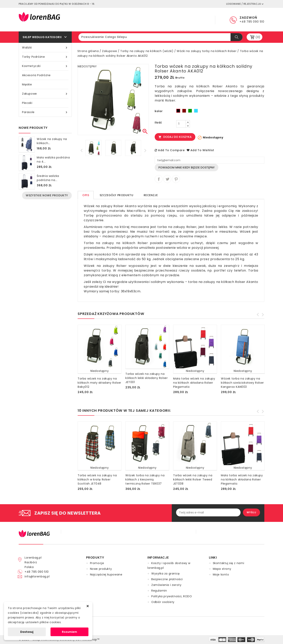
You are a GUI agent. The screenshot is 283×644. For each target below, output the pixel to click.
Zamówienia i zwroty (166, 585)
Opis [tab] (86, 195)
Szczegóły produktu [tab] (117, 195)
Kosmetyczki (45, 66)
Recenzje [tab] (151, 195)
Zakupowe (45, 94)
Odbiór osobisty (163, 602)
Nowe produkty (101, 569)
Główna (129, 20)
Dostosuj (27, 632)
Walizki (45, 48)
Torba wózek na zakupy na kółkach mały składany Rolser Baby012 (99, 383)
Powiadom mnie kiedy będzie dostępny (187, 167)
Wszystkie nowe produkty (47, 195)
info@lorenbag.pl (37, 576)
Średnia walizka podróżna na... (48, 178)
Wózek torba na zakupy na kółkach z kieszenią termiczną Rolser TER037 (145, 479)
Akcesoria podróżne (36, 75)
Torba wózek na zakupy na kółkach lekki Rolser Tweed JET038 (193, 479)
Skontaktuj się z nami (229, 563)
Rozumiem (69, 632)
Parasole (45, 112)
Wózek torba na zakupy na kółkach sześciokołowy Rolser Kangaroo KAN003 (242, 383)
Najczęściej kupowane (106, 574)
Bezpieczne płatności (167, 579)
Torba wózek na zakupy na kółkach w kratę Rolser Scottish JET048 (97, 479)
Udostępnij (159, 179)
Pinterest (176, 179)
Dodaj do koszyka (175, 137)
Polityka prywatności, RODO (172, 596)
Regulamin (152, 20)
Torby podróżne (45, 57)
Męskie (27, 84)
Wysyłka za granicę (166, 574)
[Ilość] (181, 124)
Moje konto (221, 574)
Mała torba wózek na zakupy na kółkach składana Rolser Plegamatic (194, 383)
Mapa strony (222, 569)
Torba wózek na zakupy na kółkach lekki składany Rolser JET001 (147, 378)
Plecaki (27, 103)
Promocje (97, 563)
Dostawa (176, 20)
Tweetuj (167, 179)
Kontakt (198, 20)
